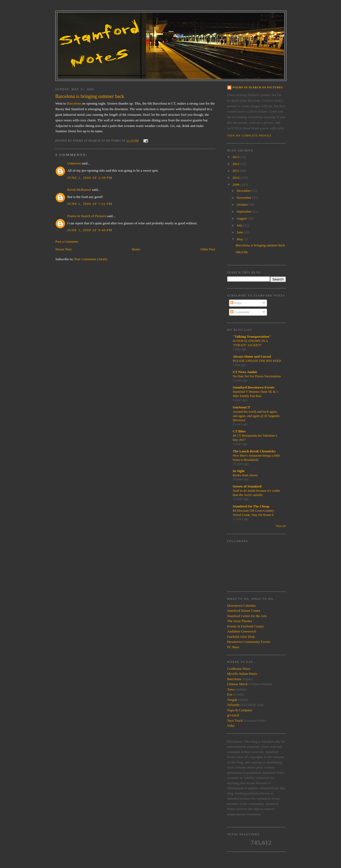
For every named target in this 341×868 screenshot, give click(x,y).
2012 (236, 164)
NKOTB (242, 252)
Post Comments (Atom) (91, 259)
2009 (236, 185)
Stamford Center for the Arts (247, 616)
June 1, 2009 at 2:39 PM (90, 178)
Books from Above (245, 475)
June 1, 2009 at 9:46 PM (90, 230)
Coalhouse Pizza (239, 669)
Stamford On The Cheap (251, 506)
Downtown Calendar (242, 605)
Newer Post (63, 249)
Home (136, 249)
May (240, 239)
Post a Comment (67, 241)
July (240, 225)
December (244, 191)
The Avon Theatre (240, 621)
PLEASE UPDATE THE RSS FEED (257, 361)
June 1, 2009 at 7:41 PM (90, 204)
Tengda (232, 700)
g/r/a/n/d (233, 715)
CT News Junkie (245, 372)
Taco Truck (235, 720)
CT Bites (239, 431)
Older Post (208, 249)
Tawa (231, 689)
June (240, 232)
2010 (236, 178)
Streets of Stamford (247, 486)
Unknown (74, 163)
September (244, 211)
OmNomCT (242, 407)
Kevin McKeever (79, 190)
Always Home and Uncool (252, 356)
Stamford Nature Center (244, 611)
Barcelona (74, 103)
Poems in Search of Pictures (87, 216)
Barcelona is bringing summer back (260, 245)
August (242, 218)
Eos (230, 694)
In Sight (239, 471)
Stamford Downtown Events (254, 387)
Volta (231, 726)
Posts (236, 303)
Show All (281, 526)
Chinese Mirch (238, 684)
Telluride (234, 705)
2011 (236, 171)
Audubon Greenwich (242, 631)
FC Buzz (233, 647)
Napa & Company (240, 710)
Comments (240, 312)
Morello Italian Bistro (242, 674)
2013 (236, 157)
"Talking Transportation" (252, 336)
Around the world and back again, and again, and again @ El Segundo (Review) (256, 416)
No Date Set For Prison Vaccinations (257, 376)
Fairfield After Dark (241, 637)
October (243, 204)
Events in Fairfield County (246, 626)
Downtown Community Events (249, 642)
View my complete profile (249, 136)
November (244, 198)
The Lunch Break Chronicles (254, 451)
